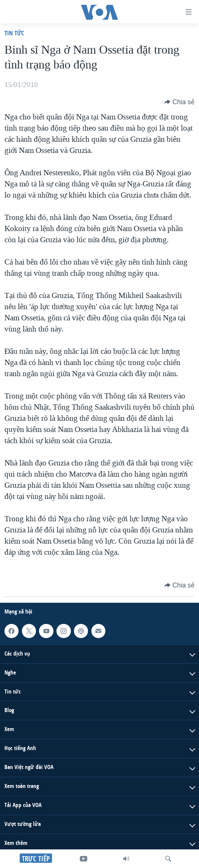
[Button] (180, 102)
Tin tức (14, 33)
